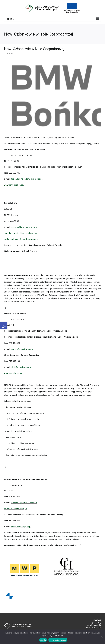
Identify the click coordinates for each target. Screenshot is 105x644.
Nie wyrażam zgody (58, 640)
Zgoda (43, 640)
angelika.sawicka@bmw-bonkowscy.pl (21, 233)
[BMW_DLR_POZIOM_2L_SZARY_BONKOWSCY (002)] (52, 96)
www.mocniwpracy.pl (14, 373)
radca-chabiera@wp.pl (21, 527)
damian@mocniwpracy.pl (22, 349)
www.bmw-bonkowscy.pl (15, 185)
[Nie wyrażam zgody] (102, 637)
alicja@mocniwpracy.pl (21, 367)
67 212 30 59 (96, 628)
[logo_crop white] (18, 623)
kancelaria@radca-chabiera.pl (24, 503)
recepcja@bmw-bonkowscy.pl (24, 227)
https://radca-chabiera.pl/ (15, 509)
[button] (4, 326)
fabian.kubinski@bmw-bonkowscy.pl (27, 179)
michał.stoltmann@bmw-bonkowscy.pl (21, 239)
